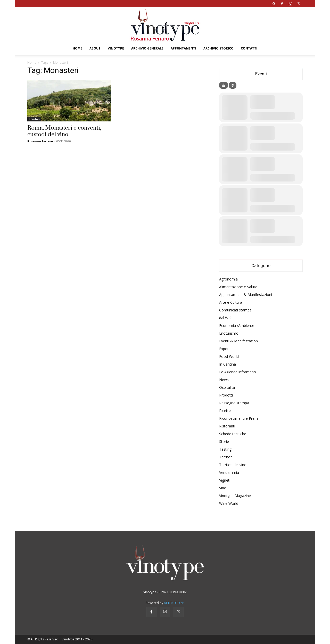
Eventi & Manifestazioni (239, 341)
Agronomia (228, 279)
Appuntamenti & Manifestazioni (246, 295)
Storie (224, 441)
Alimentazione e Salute (238, 287)
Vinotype (116, 48)
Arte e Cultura (231, 302)
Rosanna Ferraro (40, 141)
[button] (274, 3)
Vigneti (225, 480)
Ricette (225, 411)
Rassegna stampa (234, 403)
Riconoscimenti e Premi (239, 418)
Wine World (229, 503)
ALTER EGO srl (174, 603)
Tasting (225, 449)
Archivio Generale (147, 48)
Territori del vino (233, 465)
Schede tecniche (233, 434)
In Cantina (228, 364)
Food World (229, 356)
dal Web (226, 318)
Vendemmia (229, 472)
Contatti (249, 48)
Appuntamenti (183, 48)
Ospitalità (227, 387)
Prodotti (226, 395)
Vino (223, 488)
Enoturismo (229, 333)
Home (77, 48)
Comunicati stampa (235, 310)
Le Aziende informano (238, 372)
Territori (34, 119)
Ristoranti (227, 426)
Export (225, 349)
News (224, 380)
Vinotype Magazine (235, 496)
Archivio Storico (218, 48)
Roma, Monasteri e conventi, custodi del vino (64, 131)
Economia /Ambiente (237, 325)
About (95, 48)
